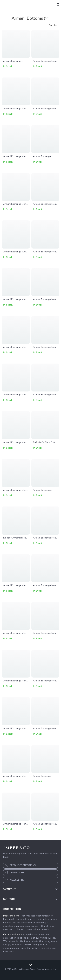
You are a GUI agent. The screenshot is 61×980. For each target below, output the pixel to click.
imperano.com (11, 916)
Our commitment (13, 935)
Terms (33, 969)
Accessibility (51, 969)
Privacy (40, 969)
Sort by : (53, 25)
